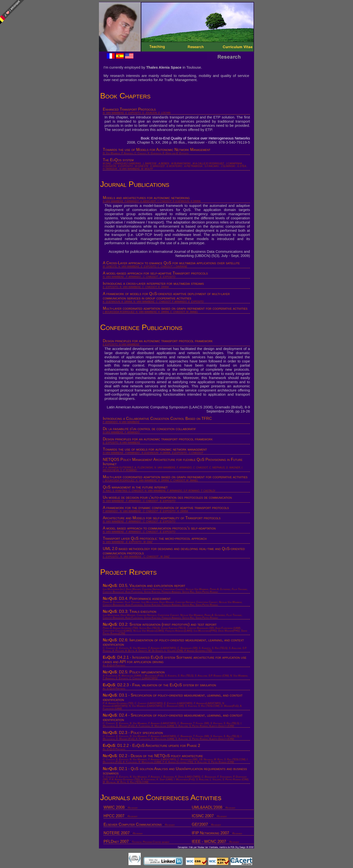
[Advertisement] (337, 127)
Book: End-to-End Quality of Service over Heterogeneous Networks (195, 138)
